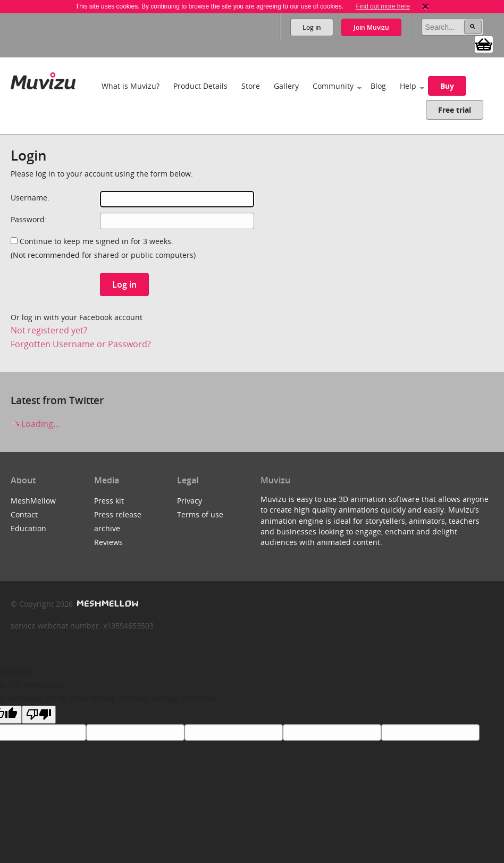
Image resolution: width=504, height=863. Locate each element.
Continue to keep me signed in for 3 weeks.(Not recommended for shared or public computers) (103, 248)
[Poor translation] (39, 715)
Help (408, 86)
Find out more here (383, 6)
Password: (29, 219)
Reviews (108, 542)
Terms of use (200, 514)
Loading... (35, 424)
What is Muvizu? (131, 86)
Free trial (455, 110)
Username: (30, 198)
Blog (378, 86)
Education (28, 528)
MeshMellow (33, 501)
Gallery (286, 86)
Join (371, 27)
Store (251, 86)
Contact (24, 514)
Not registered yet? (49, 330)
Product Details (200, 86)
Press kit (109, 501)
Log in (312, 27)
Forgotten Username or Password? (81, 344)
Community (333, 86)
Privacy (190, 501)
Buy (447, 86)
